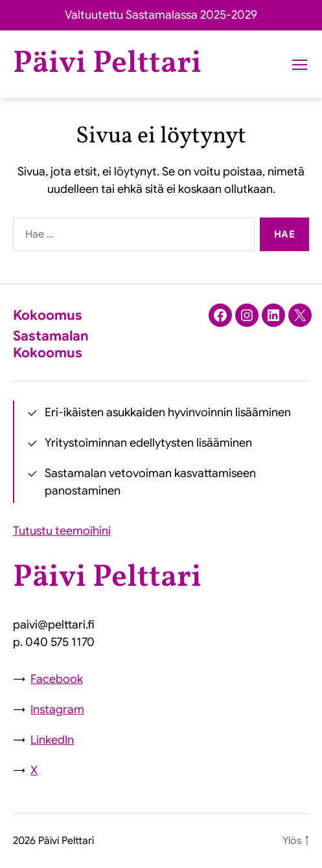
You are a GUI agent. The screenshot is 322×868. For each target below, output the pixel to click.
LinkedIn (52, 740)
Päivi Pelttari (107, 64)
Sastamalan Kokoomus (51, 344)
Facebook (57, 679)
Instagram (57, 709)
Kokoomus (48, 315)
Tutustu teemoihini (62, 531)
